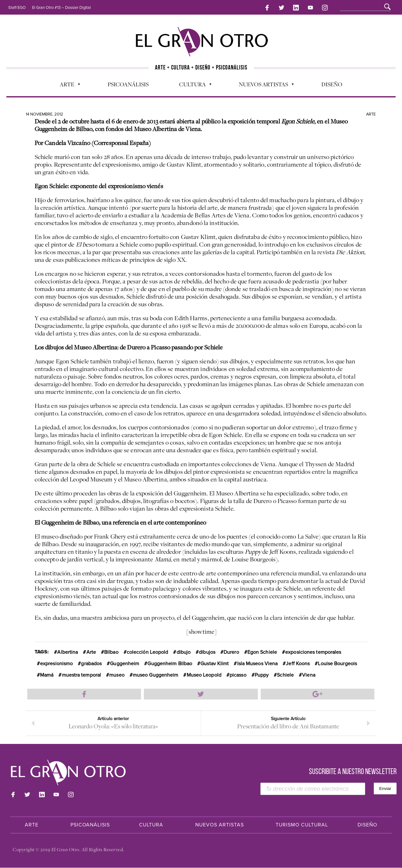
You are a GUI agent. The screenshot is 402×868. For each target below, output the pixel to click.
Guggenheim (124, 662)
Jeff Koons (298, 662)
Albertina (67, 651)
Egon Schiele (262, 651)
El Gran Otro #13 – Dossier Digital (61, 8)
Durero (231, 651)
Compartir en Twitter (201, 693)
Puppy (262, 674)
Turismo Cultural (302, 825)
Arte (67, 84)
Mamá (47, 674)
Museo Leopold (204, 674)
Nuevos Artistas (263, 84)
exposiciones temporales (313, 651)
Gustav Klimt (214, 662)
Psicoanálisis (128, 83)
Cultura (192, 84)
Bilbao (111, 651)
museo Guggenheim (156, 674)
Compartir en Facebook (84, 693)
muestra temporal (82, 674)
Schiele (285, 674)
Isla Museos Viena (258, 662)
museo (117, 674)
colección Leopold (147, 651)
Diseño (332, 83)
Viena (309, 674)
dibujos (207, 651)
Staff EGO (17, 8)
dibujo (184, 651)
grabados (91, 662)
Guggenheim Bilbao (170, 662)
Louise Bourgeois (337, 662)
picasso (238, 674)
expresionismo (56, 662)
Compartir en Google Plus (318, 693)
